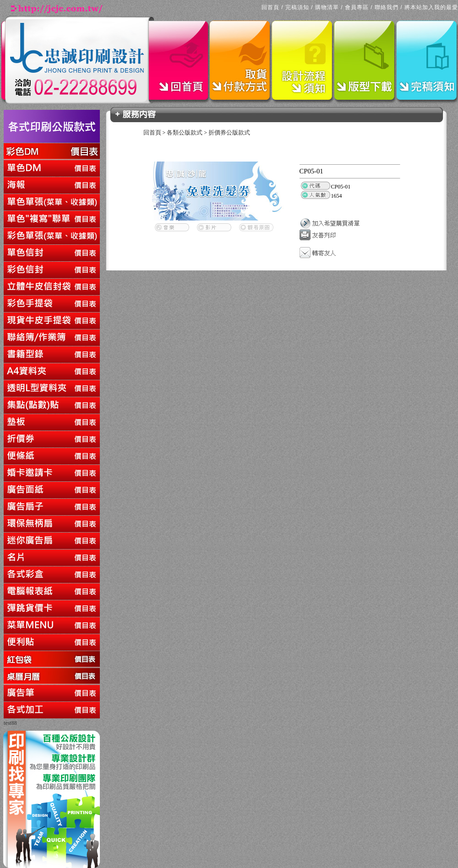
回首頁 (270, 7)
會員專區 (357, 7)
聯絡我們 (387, 7)
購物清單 (327, 7)
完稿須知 (297, 7)
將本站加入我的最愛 (431, 7)
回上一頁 (5, 728)
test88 (10, 723)
